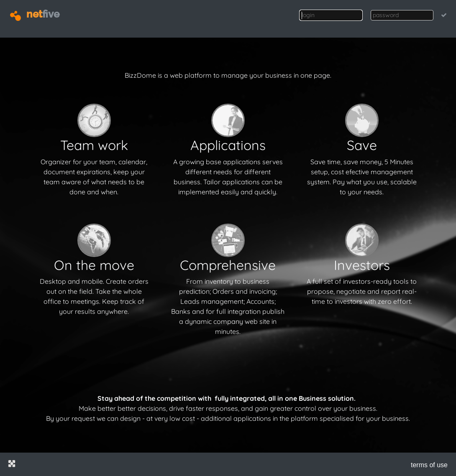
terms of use (429, 465)
